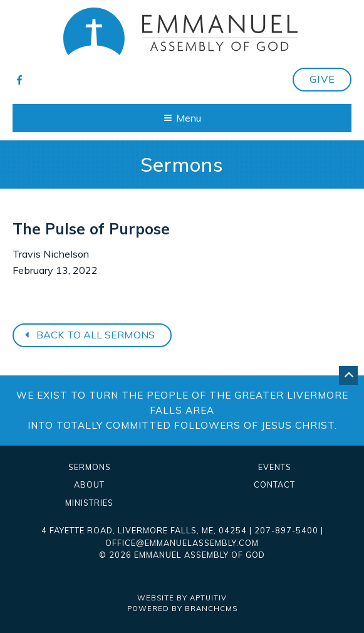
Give (322, 79)
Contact (274, 485)
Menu (183, 118)
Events (275, 467)
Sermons (90, 467)
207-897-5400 (286, 530)
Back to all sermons (88, 335)
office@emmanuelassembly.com (182, 543)
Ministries (89, 503)
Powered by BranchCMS (182, 609)
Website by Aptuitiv (182, 598)
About (89, 485)
